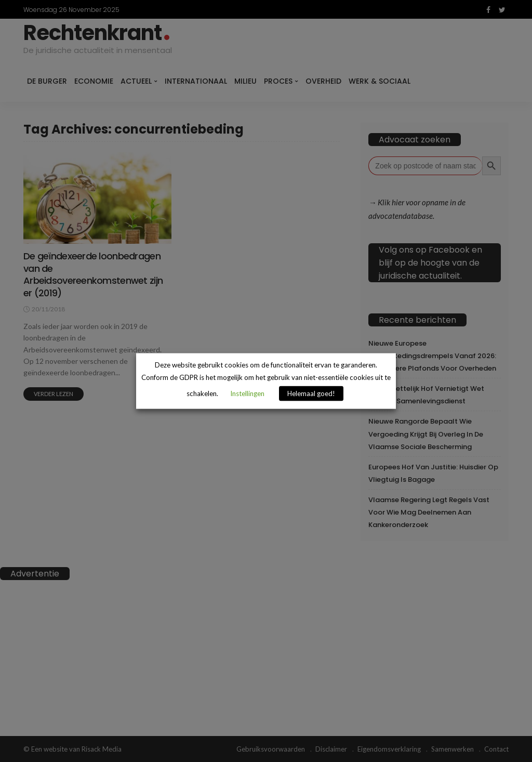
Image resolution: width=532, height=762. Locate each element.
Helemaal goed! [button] (311, 393)
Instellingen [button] (247, 393)
